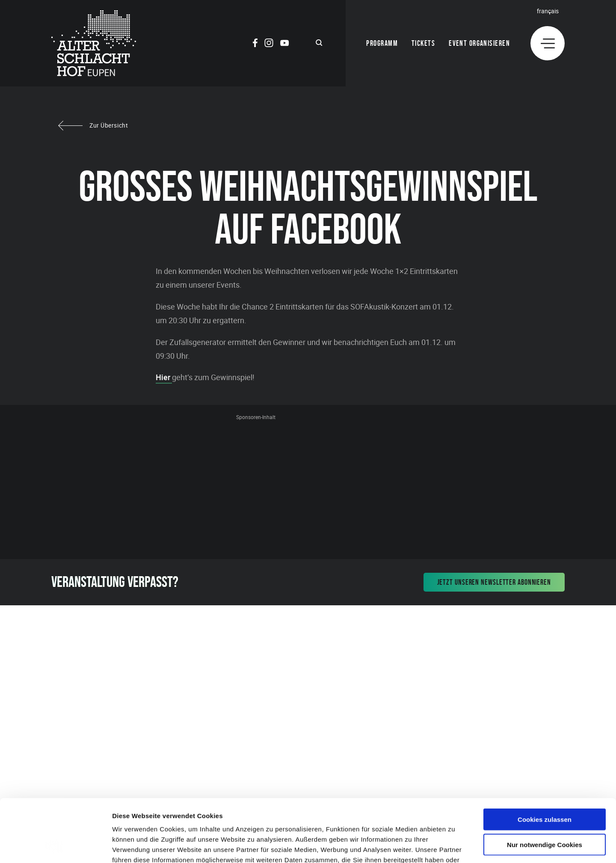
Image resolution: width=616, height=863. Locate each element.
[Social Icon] (255, 44)
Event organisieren (479, 43)
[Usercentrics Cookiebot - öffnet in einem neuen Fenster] (55, 846)
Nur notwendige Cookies (545, 786)
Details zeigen (455, 846)
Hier (164, 377)
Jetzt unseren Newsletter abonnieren (494, 582)
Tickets (423, 43)
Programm (382, 43)
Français (548, 11)
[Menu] (548, 43)
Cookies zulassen (545, 760)
